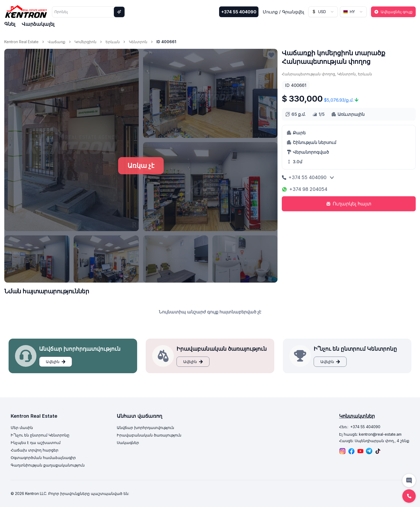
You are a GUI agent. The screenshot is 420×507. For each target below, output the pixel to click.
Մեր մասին (22, 428)
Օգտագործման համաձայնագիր (43, 458)
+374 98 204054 (305, 189)
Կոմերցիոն (85, 42)
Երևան (113, 42)
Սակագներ (128, 443)
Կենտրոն (138, 42)
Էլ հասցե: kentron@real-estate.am (370, 434)
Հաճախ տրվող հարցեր (35, 450)
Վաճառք (57, 42)
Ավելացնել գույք (393, 12)
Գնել (10, 24)
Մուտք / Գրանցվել (283, 12)
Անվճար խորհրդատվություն (145, 428)
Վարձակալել (38, 24)
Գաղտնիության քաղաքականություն (48, 465)
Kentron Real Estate (21, 42)
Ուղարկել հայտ (349, 204)
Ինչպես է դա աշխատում (36, 443)
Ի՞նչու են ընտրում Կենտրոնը (40, 435)
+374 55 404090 (239, 12)
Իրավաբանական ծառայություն (149, 435)
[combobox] (323, 12)
